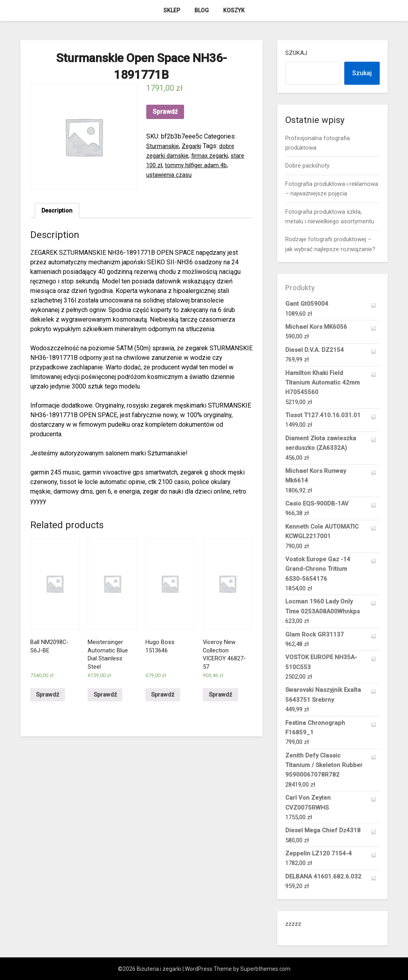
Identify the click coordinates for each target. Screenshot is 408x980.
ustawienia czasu (170, 175)
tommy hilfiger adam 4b (199, 165)
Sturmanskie (164, 146)
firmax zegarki (215, 155)
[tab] (58, 211)
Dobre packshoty (307, 166)
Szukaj (296, 53)
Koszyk (234, 10)
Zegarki (194, 146)
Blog (202, 10)
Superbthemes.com (265, 969)
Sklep (172, 10)
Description (58, 211)
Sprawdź (165, 112)
